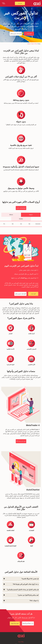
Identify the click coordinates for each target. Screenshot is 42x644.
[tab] (21, 545)
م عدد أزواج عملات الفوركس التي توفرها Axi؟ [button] (21, 550)
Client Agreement (21, 634)
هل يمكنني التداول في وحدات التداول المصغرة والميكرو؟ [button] (21, 556)
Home (29, 44)
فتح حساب (21, 613)
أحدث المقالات (21, 624)
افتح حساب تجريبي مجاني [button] (16, 34)
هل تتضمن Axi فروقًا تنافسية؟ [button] (21, 545)
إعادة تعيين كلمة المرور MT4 (21, 610)
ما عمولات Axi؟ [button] (21, 567)
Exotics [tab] (21, 219)
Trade (32, 44)
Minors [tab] (11, 215)
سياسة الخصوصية (21, 642)
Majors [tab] (31, 215)
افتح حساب (20, 3)
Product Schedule (21, 632)
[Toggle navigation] (4, 3)
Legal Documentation (21, 639)
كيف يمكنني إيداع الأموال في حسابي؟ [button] (21, 561)
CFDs (36, 44)
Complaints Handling (21, 637)
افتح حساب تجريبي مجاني (21, 615)
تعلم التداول (21, 626)
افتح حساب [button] (29, 34)
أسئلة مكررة (21, 618)
